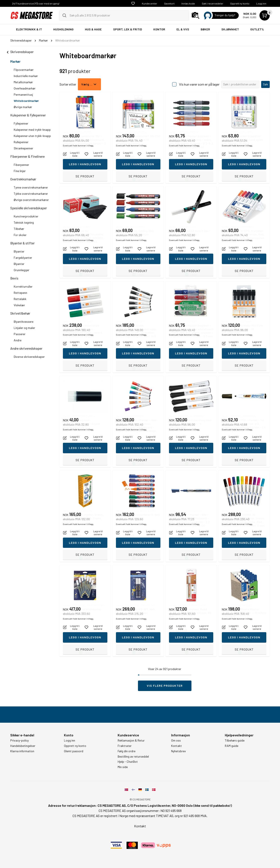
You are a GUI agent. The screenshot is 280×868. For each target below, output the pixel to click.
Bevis (14, 278)
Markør (15, 61)
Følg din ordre (127, 751)
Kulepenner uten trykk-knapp (32, 136)
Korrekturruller (23, 286)
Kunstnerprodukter (26, 216)
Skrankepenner (23, 148)
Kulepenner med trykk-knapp (32, 130)
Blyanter (19, 251)
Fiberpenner (21, 165)
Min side (123, 767)
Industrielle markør (26, 76)
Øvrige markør (23, 107)
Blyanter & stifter (22, 243)
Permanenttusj (23, 94)
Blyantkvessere (24, 322)
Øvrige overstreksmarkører (31, 200)
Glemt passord (74, 751)
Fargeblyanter (23, 258)
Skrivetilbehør (20, 313)
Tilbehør (19, 229)
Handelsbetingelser (23, 746)
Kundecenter (150, 3)
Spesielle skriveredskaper (29, 208)
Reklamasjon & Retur (131, 740)
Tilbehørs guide (235, 740)
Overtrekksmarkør (23, 179)
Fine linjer (20, 171)
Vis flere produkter (165, 686)
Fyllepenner (21, 123)
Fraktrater (125, 746)
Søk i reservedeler (213, 3)
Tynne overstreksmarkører (31, 187)
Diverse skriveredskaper (29, 357)
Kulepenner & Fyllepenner (28, 115)
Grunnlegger (21, 270)
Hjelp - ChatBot (128, 762)
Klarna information (22, 751)
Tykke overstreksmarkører (31, 194)
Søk (265, 84)
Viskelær (19, 305)
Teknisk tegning (24, 222)
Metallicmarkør (23, 82)
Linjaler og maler (24, 328)
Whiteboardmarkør (26, 101)
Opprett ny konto (240, 3)
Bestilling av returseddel (133, 757)
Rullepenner (21, 142)
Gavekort (169, 3)
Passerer (20, 334)
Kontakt (176, 746)
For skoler (20, 235)
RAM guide (232, 746)
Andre (18, 340)
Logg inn (261, 3)
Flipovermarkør (24, 70)
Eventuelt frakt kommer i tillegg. (78, 167)
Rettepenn (20, 293)
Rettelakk (20, 299)
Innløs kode (188, 3)
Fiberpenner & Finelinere (27, 156)
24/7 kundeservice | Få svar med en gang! (36, 3)
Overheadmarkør (25, 88)
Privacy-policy (19, 740)
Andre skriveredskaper (26, 348)
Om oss (176, 740)
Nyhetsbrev (179, 751)
